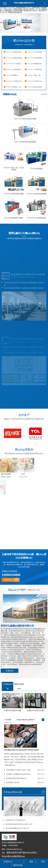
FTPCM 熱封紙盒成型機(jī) (36, 87)
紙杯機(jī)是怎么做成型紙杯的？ (16, 819)
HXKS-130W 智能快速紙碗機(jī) (36, 52)
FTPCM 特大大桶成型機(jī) (15, 64)
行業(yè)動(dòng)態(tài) (25, 719)
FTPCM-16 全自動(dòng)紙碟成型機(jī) (15, 81)
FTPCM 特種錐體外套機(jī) (36, 64)
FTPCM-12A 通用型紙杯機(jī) (36, 69)
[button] (21, 31)
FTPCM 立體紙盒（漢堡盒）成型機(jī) (15, 87)
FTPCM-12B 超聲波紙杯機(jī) (15, 69)
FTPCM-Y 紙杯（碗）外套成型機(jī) (36, 75)
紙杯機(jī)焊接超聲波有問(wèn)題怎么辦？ (19, 823)
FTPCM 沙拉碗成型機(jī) (14, 58)
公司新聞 (8, 719)
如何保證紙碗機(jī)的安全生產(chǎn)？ (17, 828)
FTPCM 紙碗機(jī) (12, 75)
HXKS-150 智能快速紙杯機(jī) (15, 52)
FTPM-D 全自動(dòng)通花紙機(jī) (36, 81)
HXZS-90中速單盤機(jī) (35, 58)
